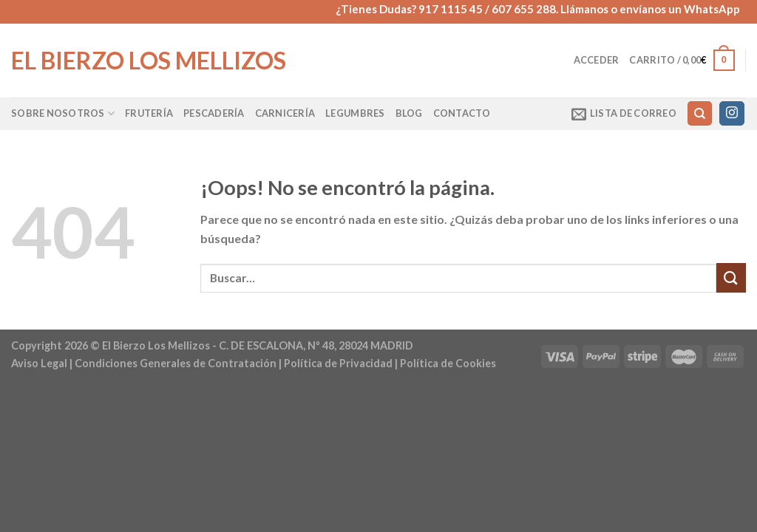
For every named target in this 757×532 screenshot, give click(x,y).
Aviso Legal (39, 363)
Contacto (462, 113)
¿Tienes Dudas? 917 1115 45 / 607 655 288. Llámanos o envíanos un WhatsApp (538, 9)
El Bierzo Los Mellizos (149, 61)
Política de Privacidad (338, 363)
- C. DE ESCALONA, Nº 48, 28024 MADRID (312, 345)
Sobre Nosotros (63, 113)
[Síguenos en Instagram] (732, 114)
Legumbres (355, 113)
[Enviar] (731, 277)
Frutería (149, 113)
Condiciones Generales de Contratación (176, 363)
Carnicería (285, 113)
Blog (409, 113)
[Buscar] (700, 113)
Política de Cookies (448, 363)
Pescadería (214, 113)
